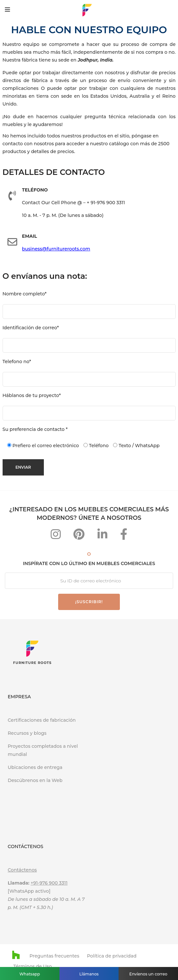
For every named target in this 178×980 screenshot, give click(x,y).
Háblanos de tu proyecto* (32, 395)
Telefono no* (17, 362)
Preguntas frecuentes (54, 956)
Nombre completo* (25, 294)
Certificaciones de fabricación (42, 720)
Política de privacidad (112, 956)
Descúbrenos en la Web (36, 780)
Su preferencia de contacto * (35, 429)
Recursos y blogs (27, 733)
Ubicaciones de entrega (35, 767)
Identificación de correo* (31, 328)
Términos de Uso (32, 966)
